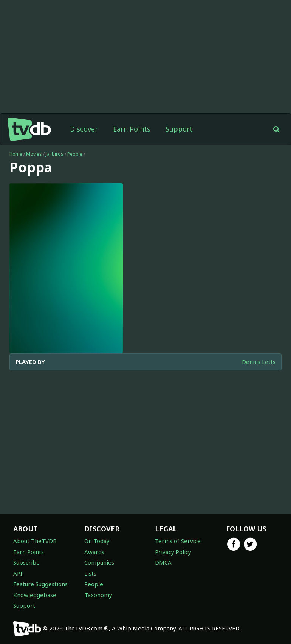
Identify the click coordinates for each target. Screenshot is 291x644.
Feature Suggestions (40, 584)
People (75, 154)
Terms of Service (178, 541)
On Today (97, 541)
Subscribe (26, 562)
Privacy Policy (173, 552)
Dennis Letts (259, 362)
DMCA (163, 562)
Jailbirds (55, 154)
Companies (99, 562)
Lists (90, 573)
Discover (84, 129)
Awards (94, 552)
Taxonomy (98, 595)
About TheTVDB (35, 541)
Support (179, 129)
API (18, 573)
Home (16, 154)
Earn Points (132, 129)
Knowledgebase (35, 595)
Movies (34, 154)
